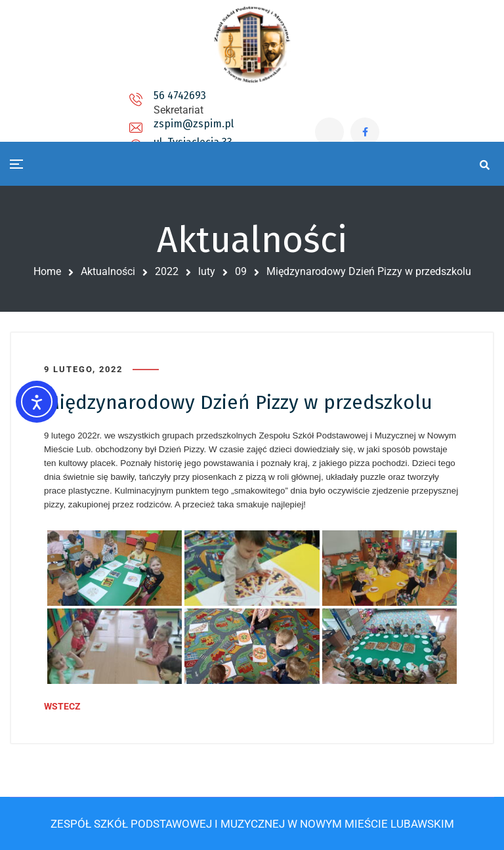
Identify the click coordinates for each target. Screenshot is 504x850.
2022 (167, 271)
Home (47, 271)
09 (241, 271)
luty (207, 271)
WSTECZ (62, 706)
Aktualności (108, 271)
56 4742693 (73, 103)
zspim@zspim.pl (179, 108)
